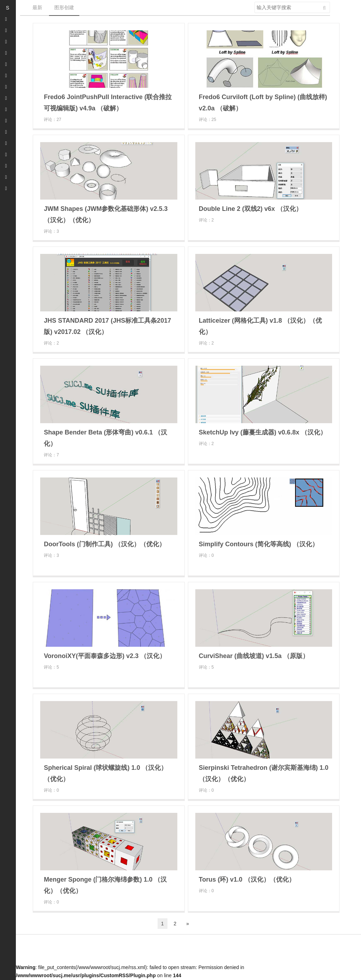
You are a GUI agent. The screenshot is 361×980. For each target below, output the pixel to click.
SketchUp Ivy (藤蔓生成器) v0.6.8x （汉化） (263, 432)
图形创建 (64, 7)
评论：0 (206, 555)
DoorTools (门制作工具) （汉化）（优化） (105, 544)
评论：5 (51, 667)
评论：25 (207, 120)
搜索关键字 (254, 2)
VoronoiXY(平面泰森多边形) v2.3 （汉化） (105, 656)
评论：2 (206, 220)
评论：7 (51, 455)
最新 (37, 7)
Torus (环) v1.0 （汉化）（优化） (247, 879)
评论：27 (52, 120)
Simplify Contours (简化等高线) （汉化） (259, 544)
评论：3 (51, 231)
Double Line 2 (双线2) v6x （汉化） (250, 209)
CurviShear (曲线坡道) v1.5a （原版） (254, 656)
